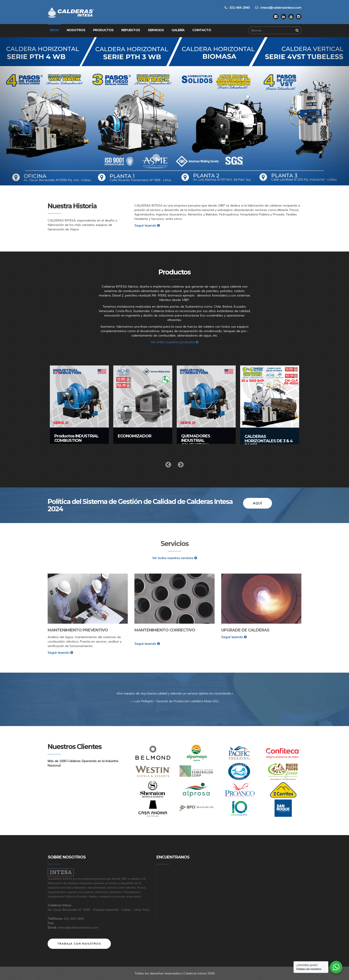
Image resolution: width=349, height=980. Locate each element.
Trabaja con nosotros (79, 944)
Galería (178, 30)
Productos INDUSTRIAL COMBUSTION (76, 438)
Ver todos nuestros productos (174, 342)
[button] (26, 111)
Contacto (202, 30)
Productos (103, 30)
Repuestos (131, 30)
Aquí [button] (258, 503)
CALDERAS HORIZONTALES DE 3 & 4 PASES (269, 441)
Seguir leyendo (147, 225)
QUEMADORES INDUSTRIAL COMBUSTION (196, 440)
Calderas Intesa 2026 (199, 973)
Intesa (61, 872)
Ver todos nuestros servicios (174, 558)
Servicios (156, 30)
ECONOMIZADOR (135, 436)
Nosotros (76, 30)
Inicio (54, 30)
